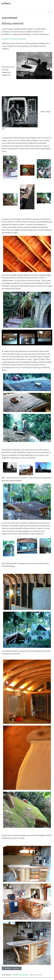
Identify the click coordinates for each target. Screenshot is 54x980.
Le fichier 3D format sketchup (13, 39)
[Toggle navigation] (52, 12)
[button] (48, 12)
